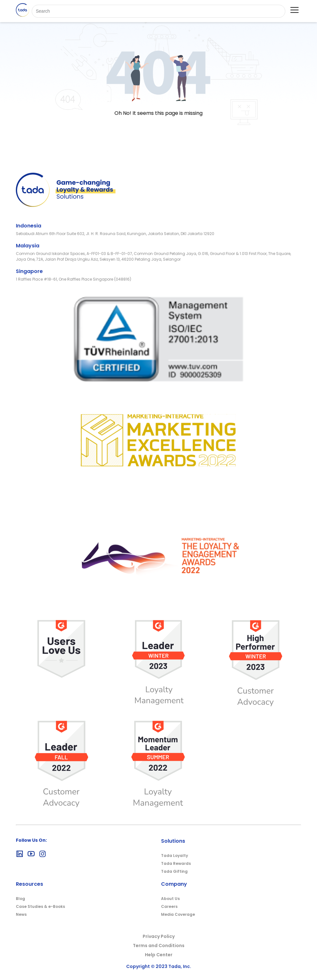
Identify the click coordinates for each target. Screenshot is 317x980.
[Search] (158, 11)
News (21, 914)
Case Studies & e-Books (40, 906)
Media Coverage (178, 914)
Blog (20, 899)
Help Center (159, 955)
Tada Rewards (176, 863)
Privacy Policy (159, 936)
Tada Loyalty (175, 856)
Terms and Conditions (159, 946)
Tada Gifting (174, 871)
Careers (169, 906)
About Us (170, 899)
